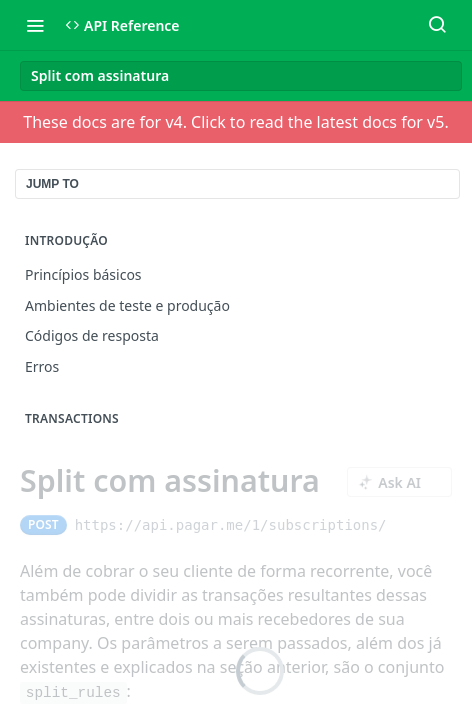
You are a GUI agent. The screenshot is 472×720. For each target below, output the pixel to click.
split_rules (73, 693)
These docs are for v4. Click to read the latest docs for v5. (235, 122)
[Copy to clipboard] (404, 525)
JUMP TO (52, 184)
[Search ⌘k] (437, 25)
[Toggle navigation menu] (35, 25)
